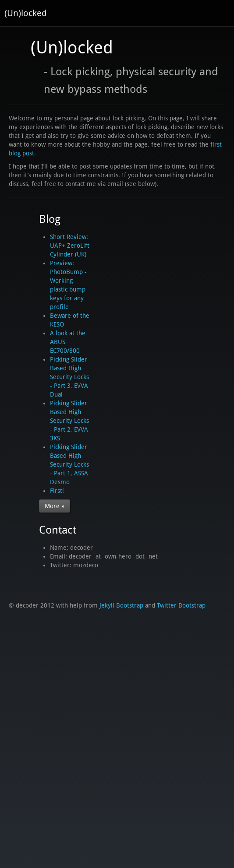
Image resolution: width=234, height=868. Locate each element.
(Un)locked (26, 13)
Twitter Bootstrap (181, 605)
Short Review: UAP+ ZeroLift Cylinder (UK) (70, 246)
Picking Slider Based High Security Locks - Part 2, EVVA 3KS (69, 421)
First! (57, 491)
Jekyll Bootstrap (121, 605)
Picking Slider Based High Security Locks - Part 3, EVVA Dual (69, 377)
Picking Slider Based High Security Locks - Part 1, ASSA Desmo (69, 464)
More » (55, 506)
